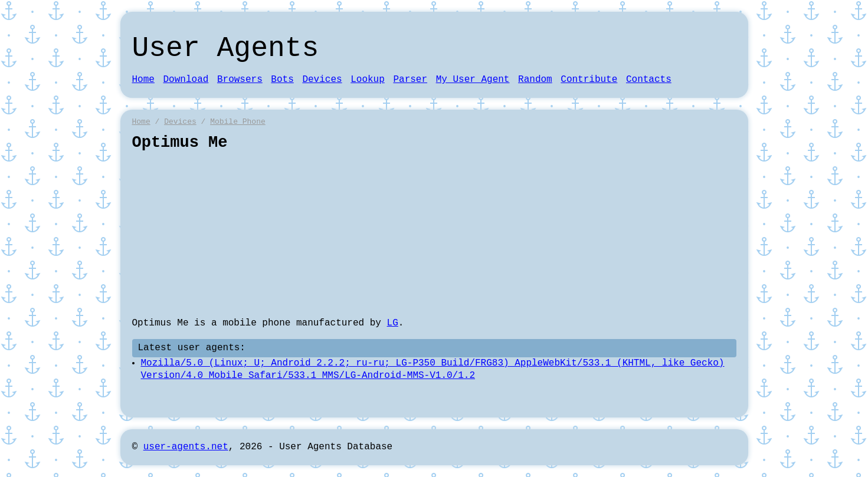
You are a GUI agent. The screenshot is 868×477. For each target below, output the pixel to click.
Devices (322, 80)
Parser (410, 80)
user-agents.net (186, 447)
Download (186, 80)
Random (535, 80)
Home (143, 80)
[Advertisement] (434, 235)
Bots (282, 80)
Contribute (589, 80)
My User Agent (473, 80)
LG (393, 323)
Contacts (649, 80)
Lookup (368, 80)
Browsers (240, 80)
